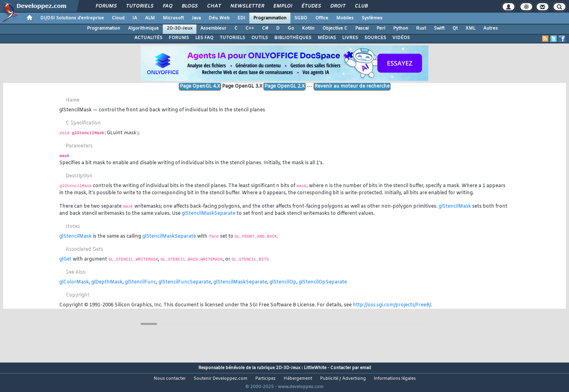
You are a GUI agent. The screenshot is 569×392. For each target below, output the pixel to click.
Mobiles (345, 18)
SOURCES (375, 38)
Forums (106, 6)
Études (311, 6)
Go (291, 28)
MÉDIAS (327, 38)
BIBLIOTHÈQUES (293, 38)
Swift (439, 28)
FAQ (167, 6)
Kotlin (308, 28)
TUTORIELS (232, 38)
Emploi (282, 6)
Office (322, 18)
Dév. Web (219, 18)
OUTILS (260, 38)
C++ (250, 28)
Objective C (335, 28)
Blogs (189, 6)
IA (135, 18)
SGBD (301, 18)
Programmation (270, 18)
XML (470, 28)
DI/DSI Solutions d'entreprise (72, 18)
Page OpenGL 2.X (284, 86)
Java (196, 18)
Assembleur (213, 28)
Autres (491, 28)
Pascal (362, 28)
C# (265, 28)
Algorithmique (143, 28)
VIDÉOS (401, 38)
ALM (150, 18)
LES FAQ (204, 38)
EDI (241, 18)
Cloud (118, 18)
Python (401, 28)
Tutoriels (139, 6)
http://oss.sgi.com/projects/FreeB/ (392, 305)
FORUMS (179, 38)
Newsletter (247, 6)
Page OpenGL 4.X (200, 86)
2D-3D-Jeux (180, 28)
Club (361, 6)
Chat (214, 6)
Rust (421, 28)
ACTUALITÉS (148, 38)
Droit (337, 6)
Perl (381, 28)
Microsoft (173, 18)
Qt (455, 28)
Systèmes (372, 18)
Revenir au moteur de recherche (352, 86)
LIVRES (350, 38)
